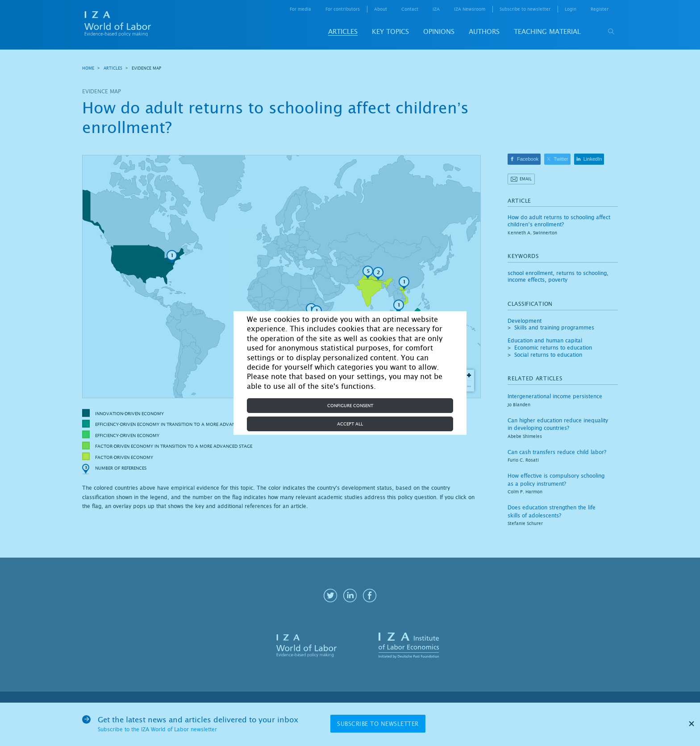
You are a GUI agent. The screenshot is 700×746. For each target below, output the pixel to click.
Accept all (350, 424)
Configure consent (350, 406)
